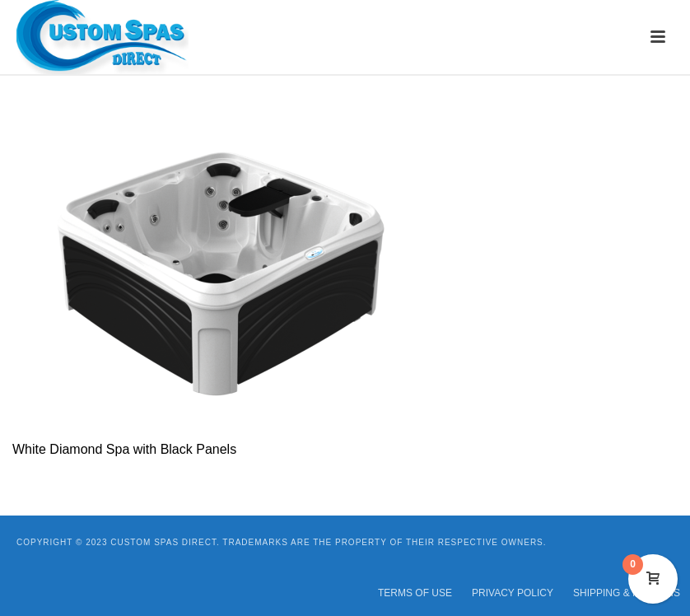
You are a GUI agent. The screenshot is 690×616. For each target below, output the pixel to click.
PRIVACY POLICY (513, 593)
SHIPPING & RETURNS (627, 593)
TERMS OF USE (415, 593)
